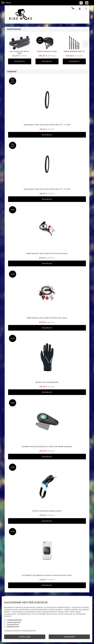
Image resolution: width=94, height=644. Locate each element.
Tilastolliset (13, 625)
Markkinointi (13, 627)
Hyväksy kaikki (69, 637)
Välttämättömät (14, 620)
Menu (6, 3)
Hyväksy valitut (25, 637)
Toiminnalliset (14, 622)
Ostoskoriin (20, 61)
